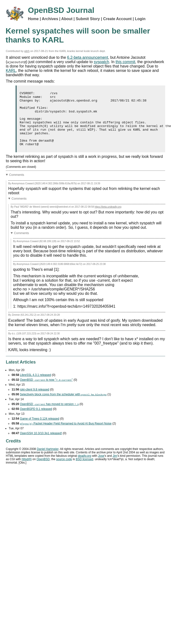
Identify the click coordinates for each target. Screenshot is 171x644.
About (67, 19)
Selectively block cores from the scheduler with (63, 405)
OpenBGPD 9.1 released (36, 420)
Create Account (117, 19)
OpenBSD (43, 470)
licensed (84, 470)
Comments (17, 186)
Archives (50, 19)
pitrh (27, 51)
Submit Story (88, 19)
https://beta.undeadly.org (108, 218)
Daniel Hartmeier (48, 460)
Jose (101, 467)
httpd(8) (27, 470)
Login (140, 19)
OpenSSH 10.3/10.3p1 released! (41, 444)
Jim (115, 467)
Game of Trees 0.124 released (40, 430)
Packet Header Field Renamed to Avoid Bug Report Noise (66, 434)
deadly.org (85, 467)
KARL (11, 71)
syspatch (102, 62)
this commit (125, 62)
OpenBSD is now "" (46, 391)
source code (64, 470)
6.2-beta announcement (88, 57)
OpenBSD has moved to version (49, 415)
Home (33, 19)
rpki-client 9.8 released (35, 400)
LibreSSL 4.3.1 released (35, 386)
